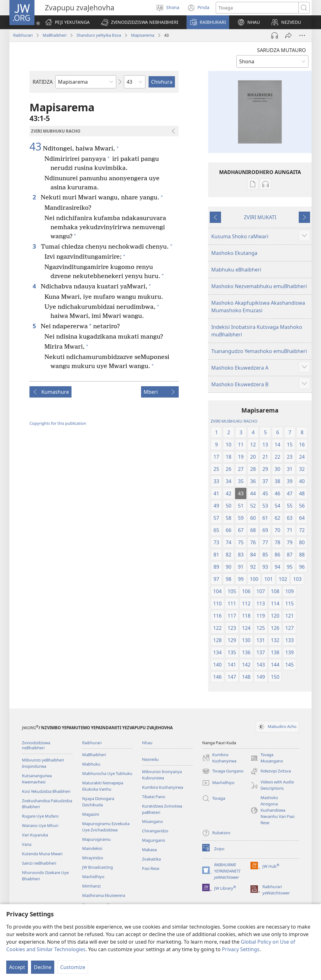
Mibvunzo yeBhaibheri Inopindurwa (43, 763)
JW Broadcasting (97, 867)
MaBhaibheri (55, 35)
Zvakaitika (151, 859)
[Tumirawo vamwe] (288, 35)
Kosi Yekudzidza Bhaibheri (46, 791)
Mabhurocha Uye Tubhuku (107, 773)
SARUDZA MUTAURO (282, 50)
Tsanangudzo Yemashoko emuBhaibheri (259, 351)
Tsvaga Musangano (267, 758)
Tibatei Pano (154, 797)
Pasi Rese (151, 868)
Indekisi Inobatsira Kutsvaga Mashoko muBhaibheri (257, 331)
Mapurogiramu (96, 839)
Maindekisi (92, 848)
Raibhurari (23, 35)
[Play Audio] (275, 35)
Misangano (153, 821)
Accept (17, 967)
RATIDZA (43, 82)
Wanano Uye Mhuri (40, 825)
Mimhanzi (91, 886)
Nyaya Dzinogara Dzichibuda (98, 802)
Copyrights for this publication (58, 423)
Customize (73, 967)
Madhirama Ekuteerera (104, 895)
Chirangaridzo (155, 831)
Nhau (147, 743)
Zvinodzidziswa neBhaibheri (36, 745)
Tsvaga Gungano (223, 771)
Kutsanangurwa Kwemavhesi (37, 779)
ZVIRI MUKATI (260, 217)
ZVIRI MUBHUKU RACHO (234, 421)
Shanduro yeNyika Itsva (99, 35)
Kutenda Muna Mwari (42, 854)
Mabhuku (91, 764)
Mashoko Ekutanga (234, 253)
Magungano (154, 840)
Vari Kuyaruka (35, 835)
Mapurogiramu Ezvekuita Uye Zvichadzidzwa (106, 827)
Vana (27, 844)
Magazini (91, 814)
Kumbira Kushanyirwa (163, 787)
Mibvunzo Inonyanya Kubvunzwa (162, 775)
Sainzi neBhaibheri (39, 863)
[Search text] (257, 8)
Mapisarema (143, 35)
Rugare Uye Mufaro (40, 816)
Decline (43, 967)
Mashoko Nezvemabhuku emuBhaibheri (259, 286)
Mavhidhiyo (93, 877)
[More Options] (302, 35)
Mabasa (149, 850)
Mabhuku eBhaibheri (236, 270)
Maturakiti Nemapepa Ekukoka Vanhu (103, 786)
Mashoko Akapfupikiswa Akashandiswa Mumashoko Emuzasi (258, 307)
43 (35, 147)
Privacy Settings (241, 949)
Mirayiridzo (93, 858)
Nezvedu (150, 759)
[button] (140, 22)
